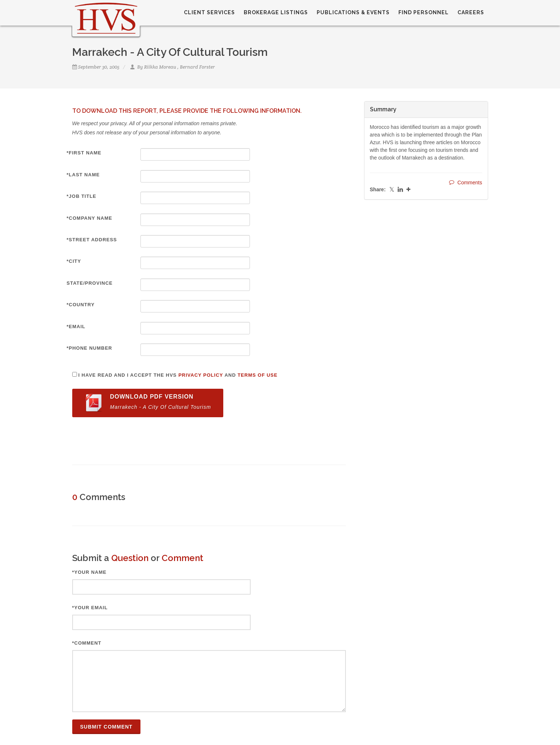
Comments (466, 182)
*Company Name (90, 218)
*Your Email (90, 608)
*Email (76, 327)
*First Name (84, 153)
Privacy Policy (201, 375)
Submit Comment (107, 727)
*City (74, 261)
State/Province (90, 283)
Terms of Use (258, 375)
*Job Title (82, 196)
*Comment (87, 643)
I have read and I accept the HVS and (178, 375)
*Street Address (92, 240)
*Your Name (90, 572)
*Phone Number (90, 348)
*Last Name (83, 175)
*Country (81, 305)
